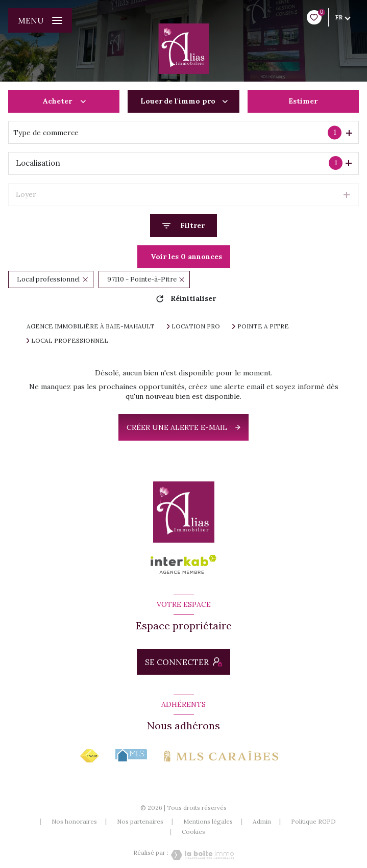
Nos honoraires (74, 821)
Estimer (303, 101)
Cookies (193, 832)
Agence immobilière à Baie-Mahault (91, 326)
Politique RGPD (313, 821)
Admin (262, 821)
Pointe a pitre (263, 326)
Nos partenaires (140, 821)
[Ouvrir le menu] (40, 20)
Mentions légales (208, 821)
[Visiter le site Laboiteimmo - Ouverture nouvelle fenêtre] (201, 855)
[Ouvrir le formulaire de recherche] (184, 226)
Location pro (196, 326)
